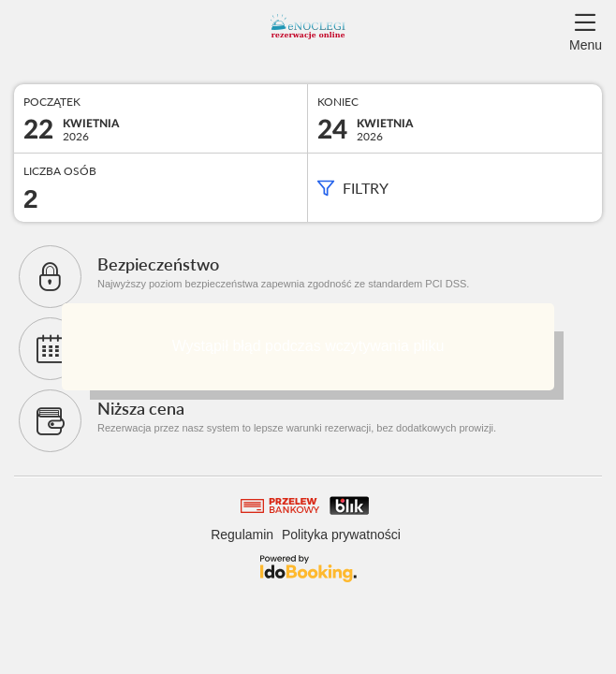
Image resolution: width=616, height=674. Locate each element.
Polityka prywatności (341, 535)
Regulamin (242, 535)
